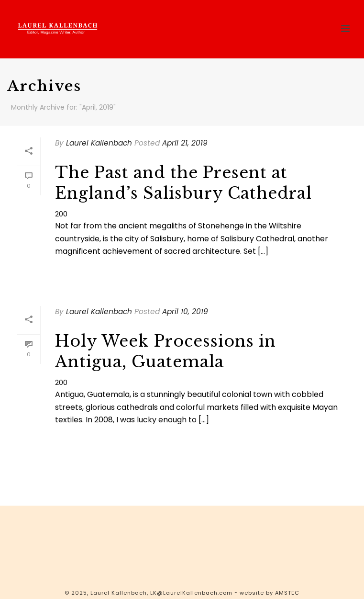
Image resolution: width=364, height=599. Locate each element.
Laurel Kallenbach (99, 143)
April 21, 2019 (185, 143)
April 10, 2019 (185, 311)
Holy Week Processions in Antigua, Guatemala (165, 351)
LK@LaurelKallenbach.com (191, 593)
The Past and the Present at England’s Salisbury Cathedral (183, 183)
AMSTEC (287, 593)
